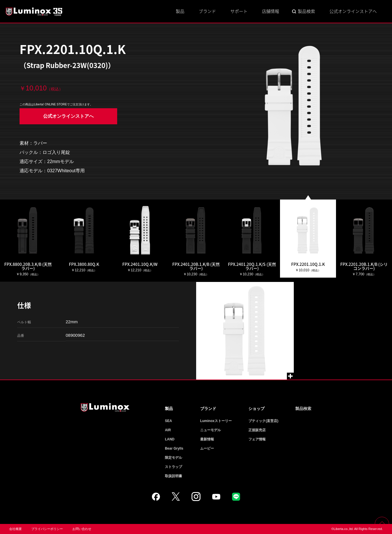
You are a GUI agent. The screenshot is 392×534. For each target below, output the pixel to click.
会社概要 (16, 529)
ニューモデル (211, 430)
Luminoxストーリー (216, 421)
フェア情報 (257, 439)
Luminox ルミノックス (34, 11)
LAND (170, 439)
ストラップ (173, 467)
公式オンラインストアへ (353, 11)
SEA (168, 421)
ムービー (207, 448)
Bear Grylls (174, 448)
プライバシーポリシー (47, 529)
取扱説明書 (173, 476)
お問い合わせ (82, 529)
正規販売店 (257, 430)
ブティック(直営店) (263, 421)
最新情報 (207, 439)
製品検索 (306, 11)
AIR (168, 430)
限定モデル (173, 458)
